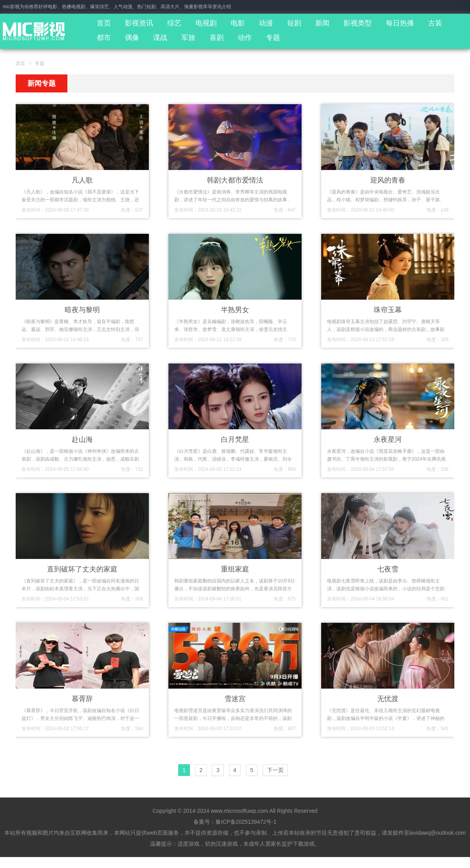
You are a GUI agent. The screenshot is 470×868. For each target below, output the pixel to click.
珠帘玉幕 (388, 310)
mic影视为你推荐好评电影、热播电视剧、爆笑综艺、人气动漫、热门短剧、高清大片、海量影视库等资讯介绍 (117, 7)
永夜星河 (388, 439)
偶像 (132, 38)
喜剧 (217, 38)
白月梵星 (235, 439)
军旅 (188, 38)
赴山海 (82, 439)
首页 (104, 23)
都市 (104, 38)
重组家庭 (235, 569)
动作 (245, 38)
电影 (238, 23)
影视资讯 (139, 23)
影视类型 (358, 23)
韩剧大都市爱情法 (235, 180)
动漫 (266, 23)
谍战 (160, 38)
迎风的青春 (388, 180)
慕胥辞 (82, 699)
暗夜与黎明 (82, 310)
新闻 (322, 23)
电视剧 (206, 23)
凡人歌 (82, 180)
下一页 (275, 770)
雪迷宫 (235, 699)
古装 (435, 23)
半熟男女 (235, 310)
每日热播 (400, 23)
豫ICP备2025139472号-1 (246, 822)
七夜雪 (388, 569)
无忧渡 (388, 699)
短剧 (294, 23)
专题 (273, 38)
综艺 (174, 23)
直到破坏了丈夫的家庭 (82, 569)
